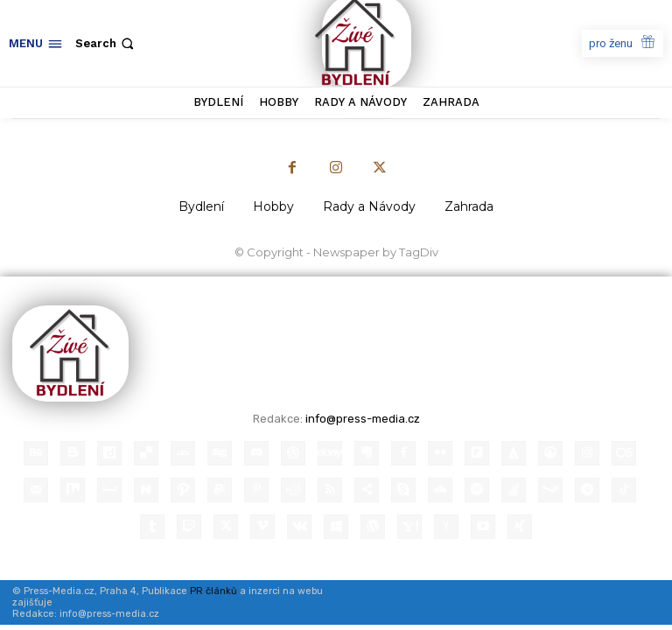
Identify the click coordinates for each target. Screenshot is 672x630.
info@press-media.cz (363, 419)
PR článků (213, 591)
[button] (106, 43)
